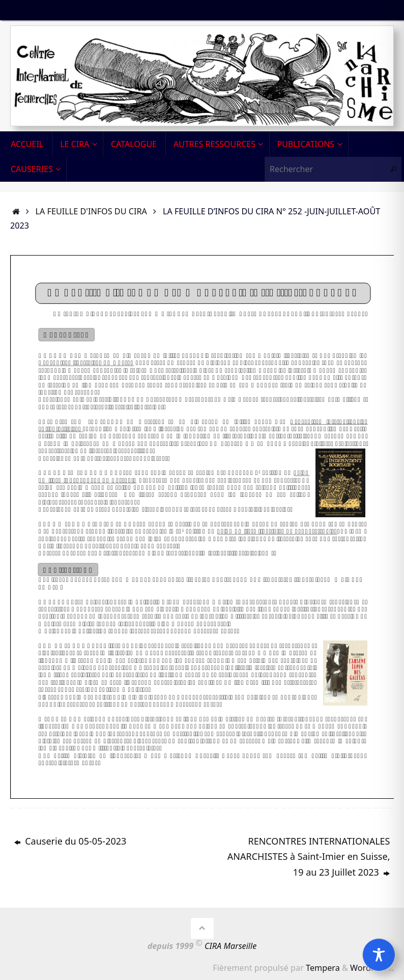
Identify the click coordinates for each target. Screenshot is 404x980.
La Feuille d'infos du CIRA (91, 211)
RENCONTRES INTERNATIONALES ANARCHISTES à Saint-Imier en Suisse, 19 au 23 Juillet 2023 (309, 857)
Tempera (323, 968)
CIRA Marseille (230, 946)
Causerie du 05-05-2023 (70, 841)
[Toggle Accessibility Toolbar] (379, 955)
